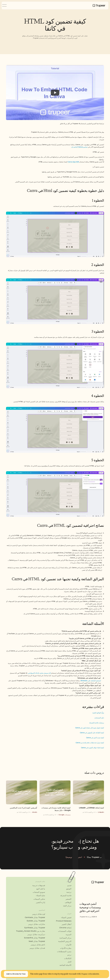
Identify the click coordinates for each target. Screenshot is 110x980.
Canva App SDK (73, 162)
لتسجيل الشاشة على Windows (91, 681)
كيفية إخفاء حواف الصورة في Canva (93, 748)
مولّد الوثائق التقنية (98, 713)
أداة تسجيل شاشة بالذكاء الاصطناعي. (39, 673)
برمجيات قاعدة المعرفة (97, 723)
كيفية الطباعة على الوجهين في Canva (92, 733)
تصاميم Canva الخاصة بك (79, 147)
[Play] (55, 93)
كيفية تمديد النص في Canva (95, 738)
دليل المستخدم (99, 718)
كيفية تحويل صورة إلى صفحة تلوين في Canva (90, 728)
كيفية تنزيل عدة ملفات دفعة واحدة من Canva (90, 743)
